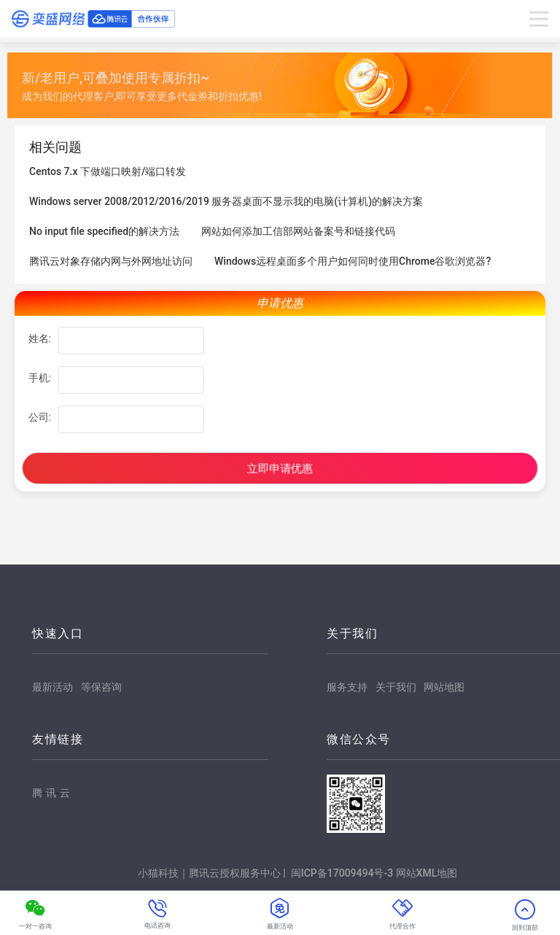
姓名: (40, 338)
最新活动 (52, 687)
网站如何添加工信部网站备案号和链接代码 (298, 231)
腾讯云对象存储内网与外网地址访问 (111, 261)
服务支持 (347, 687)
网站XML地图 (427, 873)
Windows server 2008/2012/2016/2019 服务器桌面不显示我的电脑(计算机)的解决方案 (226, 201)
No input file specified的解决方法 (104, 231)
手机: (40, 378)
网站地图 (444, 687)
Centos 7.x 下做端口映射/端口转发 (108, 171)
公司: (40, 417)
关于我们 (396, 687)
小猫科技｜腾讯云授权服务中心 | (213, 873)
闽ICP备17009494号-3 (342, 873)
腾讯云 (51, 794)
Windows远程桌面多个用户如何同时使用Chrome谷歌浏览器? (353, 261)
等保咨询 (101, 687)
